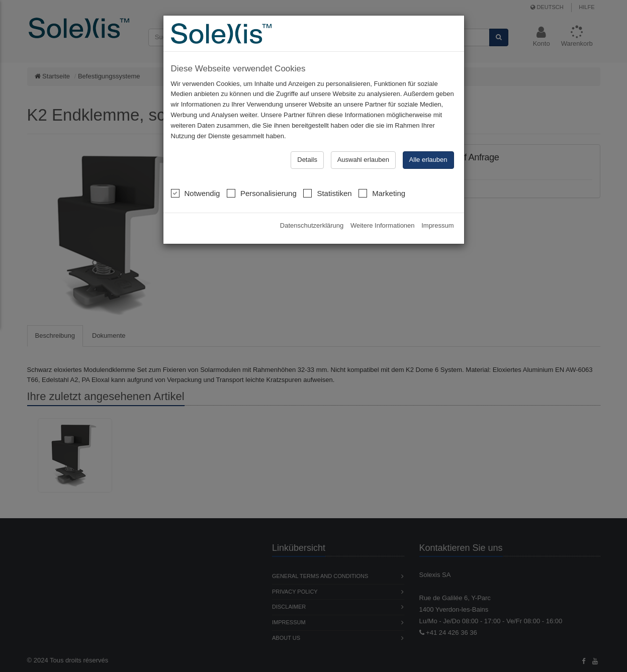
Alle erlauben (428, 160)
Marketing (382, 193)
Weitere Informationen (383, 225)
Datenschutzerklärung (312, 225)
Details (307, 160)
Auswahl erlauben (363, 160)
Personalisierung (262, 193)
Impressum (437, 225)
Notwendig (196, 193)
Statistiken (327, 193)
